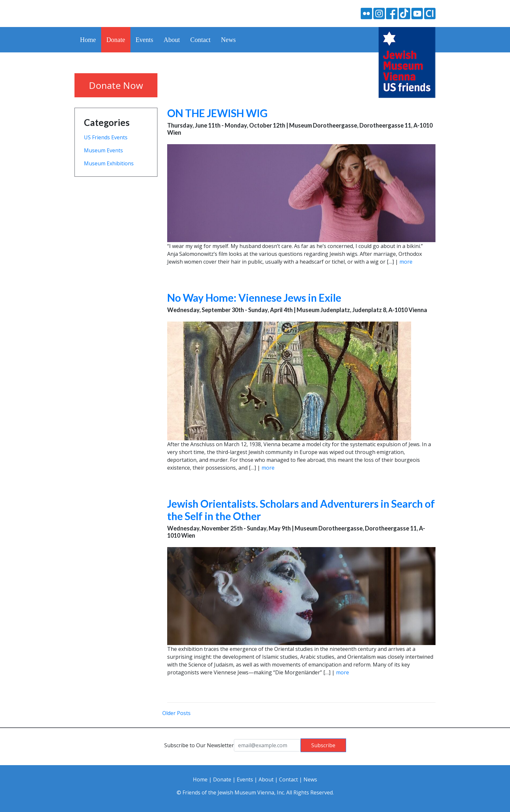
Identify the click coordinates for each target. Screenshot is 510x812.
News (228, 40)
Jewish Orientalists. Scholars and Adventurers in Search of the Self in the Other (301, 510)
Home (88, 40)
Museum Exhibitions (109, 163)
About (172, 40)
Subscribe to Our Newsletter (199, 745)
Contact (200, 40)
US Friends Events (106, 137)
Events (144, 40)
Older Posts (176, 713)
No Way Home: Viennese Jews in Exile (254, 298)
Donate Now (116, 85)
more (406, 262)
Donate (116, 40)
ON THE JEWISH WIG (217, 113)
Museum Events (103, 150)
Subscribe (323, 745)
